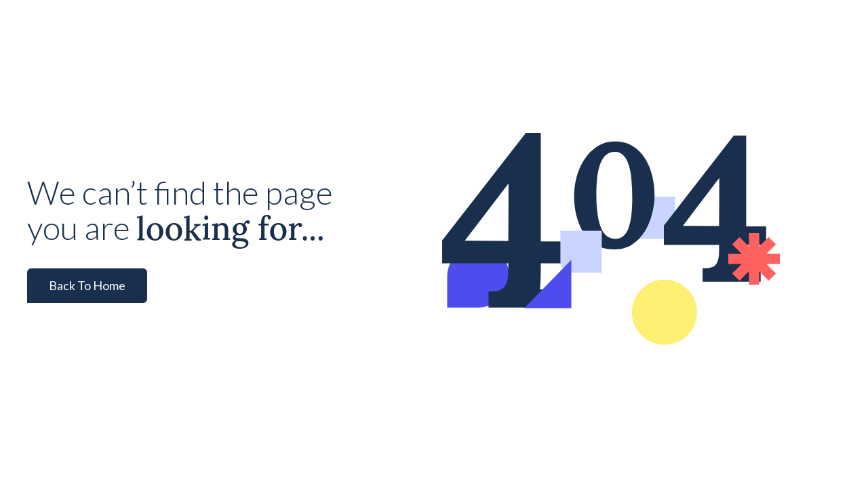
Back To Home (87, 285)
